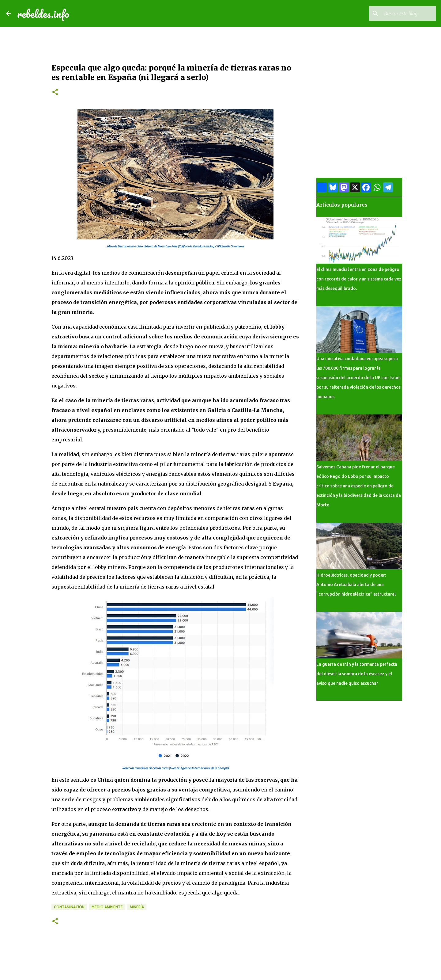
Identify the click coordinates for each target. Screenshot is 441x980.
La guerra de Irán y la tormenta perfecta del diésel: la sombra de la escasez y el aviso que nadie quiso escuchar (357, 674)
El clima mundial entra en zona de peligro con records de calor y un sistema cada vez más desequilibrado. (359, 279)
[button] (55, 92)
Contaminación (69, 907)
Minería (137, 907)
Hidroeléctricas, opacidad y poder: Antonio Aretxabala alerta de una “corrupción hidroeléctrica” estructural (356, 585)
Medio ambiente (107, 907)
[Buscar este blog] (404, 13)
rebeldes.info (43, 13)
